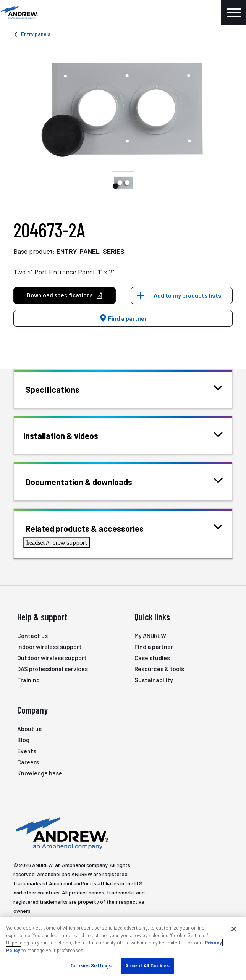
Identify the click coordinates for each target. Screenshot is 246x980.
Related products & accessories (94, 528)
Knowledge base (40, 773)
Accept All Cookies (147, 965)
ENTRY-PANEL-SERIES (91, 251)
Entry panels (36, 34)
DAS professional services (53, 669)
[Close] (234, 929)
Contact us (32, 635)
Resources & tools (159, 669)
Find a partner (123, 318)
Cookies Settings (91, 965)
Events (27, 751)
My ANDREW (150, 635)
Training (28, 680)
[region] (123, 948)
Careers (28, 762)
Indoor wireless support (49, 647)
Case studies (152, 658)
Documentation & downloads (88, 481)
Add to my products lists (188, 295)
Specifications (62, 389)
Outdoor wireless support (52, 658)
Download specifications (65, 295)
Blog (23, 740)
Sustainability (154, 680)
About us (29, 729)
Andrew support (57, 542)
